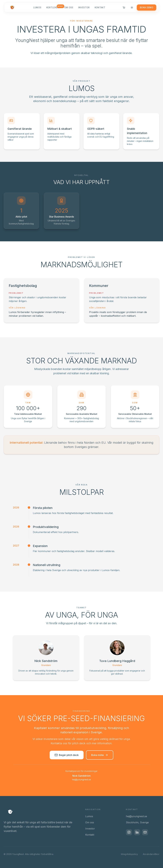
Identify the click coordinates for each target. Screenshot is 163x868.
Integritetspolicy (129, 854)
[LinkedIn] (138, 833)
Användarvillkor (151, 854)
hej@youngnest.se (81, 779)
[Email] (148, 833)
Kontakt (100, 9)
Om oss (69, 9)
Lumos (37, 9)
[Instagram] (129, 833)
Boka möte (100, 755)
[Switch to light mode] (131, 9)
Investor (84, 9)
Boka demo (145, 9)
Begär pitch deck (67, 755)
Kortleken (53, 9)
